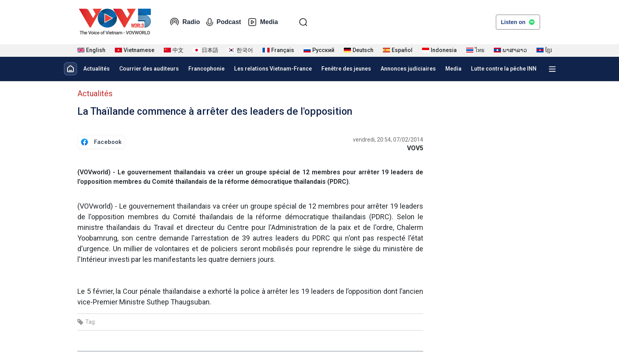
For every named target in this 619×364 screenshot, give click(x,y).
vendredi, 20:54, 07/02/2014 (388, 140)
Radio (185, 22)
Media (263, 22)
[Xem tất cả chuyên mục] (552, 69)
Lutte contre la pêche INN (504, 69)
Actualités (97, 69)
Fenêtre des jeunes (346, 69)
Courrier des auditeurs (149, 69)
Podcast (223, 22)
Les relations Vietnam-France (273, 69)
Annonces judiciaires (408, 69)
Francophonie (206, 69)
